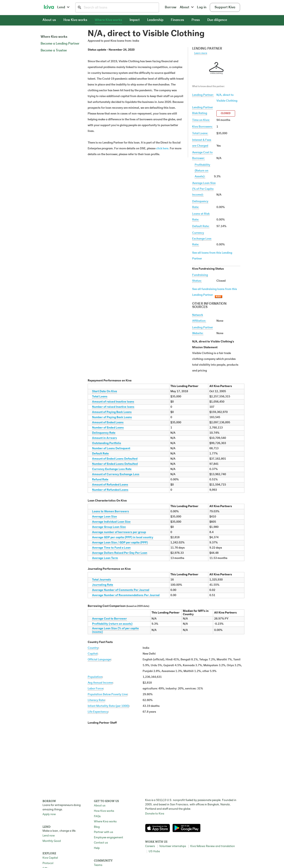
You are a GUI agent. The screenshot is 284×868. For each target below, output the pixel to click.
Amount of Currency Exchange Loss (116, 474)
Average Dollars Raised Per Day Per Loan (120, 553)
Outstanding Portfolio (107, 443)
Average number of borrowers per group (119, 532)
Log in (202, 7)
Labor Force (95, 689)
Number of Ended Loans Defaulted (115, 464)
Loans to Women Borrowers (110, 512)
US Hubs (154, 852)
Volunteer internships (173, 846)
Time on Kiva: (201, 120)
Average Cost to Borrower (109, 619)
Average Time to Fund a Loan (111, 548)
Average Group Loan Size (109, 527)
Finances (177, 20)
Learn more (201, 53)
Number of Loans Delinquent (111, 449)
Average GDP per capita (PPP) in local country (123, 537)
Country (93, 648)
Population (95, 677)
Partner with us (103, 832)
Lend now (49, 836)
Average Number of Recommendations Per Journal (126, 595)
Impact (135, 20)
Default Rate (100, 454)
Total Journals (101, 580)
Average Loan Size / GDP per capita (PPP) (120, 543)
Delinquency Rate (104, 433)
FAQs (97, 816)
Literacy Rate (96, 700)
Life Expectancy (98, 712)
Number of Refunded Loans (110, 490)
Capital (93, 654)
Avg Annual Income (100, 683)
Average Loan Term (105, 558)
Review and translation (220, 846)
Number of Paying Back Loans (112, 417)
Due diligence (217, 20)
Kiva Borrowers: (202, 127)
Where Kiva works (108, 20)
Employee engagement (109, 838)
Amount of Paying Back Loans (112, 412)
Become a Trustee (54, 51)
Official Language (99, 660)
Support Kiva (225, 7)
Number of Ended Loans (108, 428)
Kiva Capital (50, 858)
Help (97, 848)
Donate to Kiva (155, 814)
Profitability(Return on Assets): (202, 171)
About (187, 7)
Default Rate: (201, 226)
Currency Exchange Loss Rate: (202, 239)
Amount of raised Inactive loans (113, 402)
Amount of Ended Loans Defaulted (115, 459)
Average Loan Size (104, 517)
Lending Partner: (203, 95)
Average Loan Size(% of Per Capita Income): (204, 189)
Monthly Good (52, 841)
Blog (97, 827)
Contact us (101, 843)
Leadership (155, 20)
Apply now (49, 814)
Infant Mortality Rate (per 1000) (108, 706)
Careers (150, 846)
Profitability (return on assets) (112, 624)
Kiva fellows (198, 846)
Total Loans (100, 397)
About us (49, 20)
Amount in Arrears (104, 438)
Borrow (171, 7)
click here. (163, 149)
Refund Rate (100, 480)
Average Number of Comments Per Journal (121, 590)
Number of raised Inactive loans (113, 407)
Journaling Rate (103, 585)
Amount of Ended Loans (108, 423)
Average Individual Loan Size (111, 522)
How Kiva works (75, 20)
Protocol (48, 863)
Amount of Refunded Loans (110, 485)
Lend (63, 7)
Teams (98, 865)
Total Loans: (200, 133)
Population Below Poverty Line (107, 695)
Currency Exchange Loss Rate (112, 469)
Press (196, 20)
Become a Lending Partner (60, 44)
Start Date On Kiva (104, 391)
